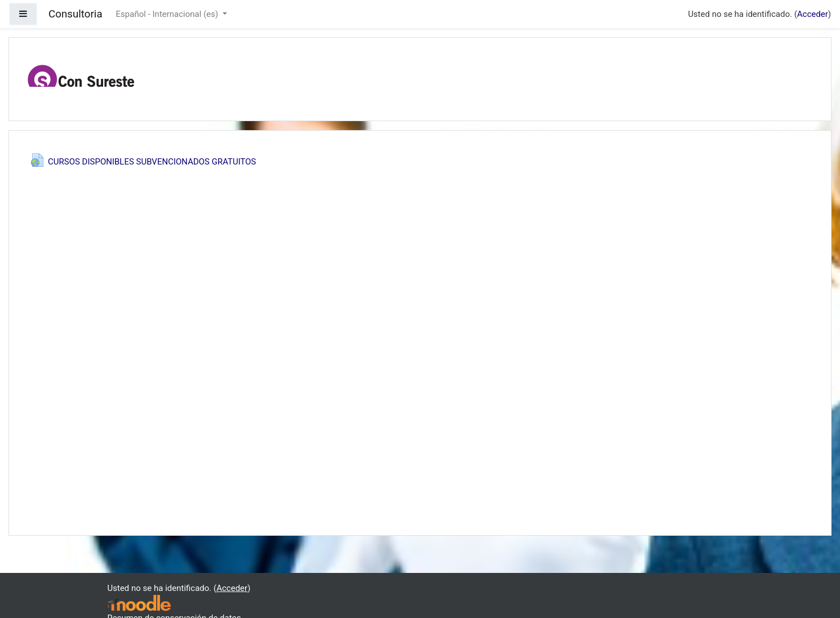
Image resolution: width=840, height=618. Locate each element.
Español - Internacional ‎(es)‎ (168, 14)
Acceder (813, 14)
